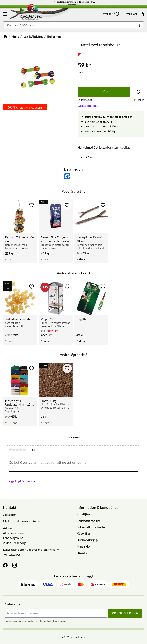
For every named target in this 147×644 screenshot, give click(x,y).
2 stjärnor (14, 450)
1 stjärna (10, 450)
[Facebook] (5, 565)
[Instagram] (15, 565)
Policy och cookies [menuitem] (89, 521)
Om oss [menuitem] (82, 553)
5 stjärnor (24, 450)
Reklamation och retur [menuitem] (91, 527)
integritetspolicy (59, 621)
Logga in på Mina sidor (21, 481)
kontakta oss (12, 554)
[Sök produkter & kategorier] (73, 25)
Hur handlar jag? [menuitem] (87, 540)
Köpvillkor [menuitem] (83, 534)
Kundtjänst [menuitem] (84, 514)
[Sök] (138, 25)
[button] (6, 14)
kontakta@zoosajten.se (26, 521)
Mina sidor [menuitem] (84, 546)
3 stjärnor (17, 450)
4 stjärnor (21, 450)
